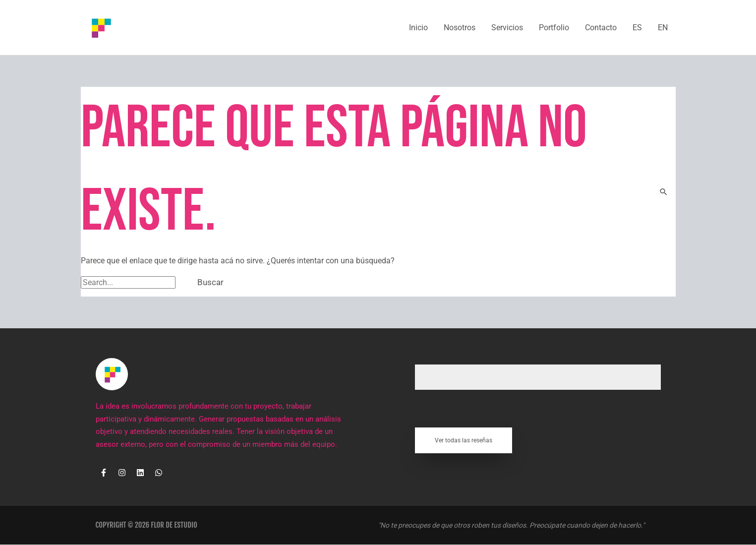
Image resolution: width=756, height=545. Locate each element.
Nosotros (460, 28)
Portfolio (554, 28)
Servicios (507, 28)
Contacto (601, 28)
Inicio (418, 28)
